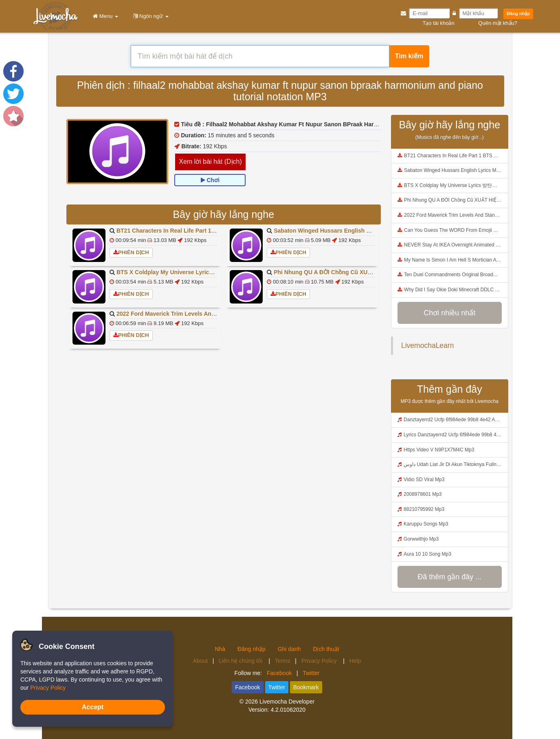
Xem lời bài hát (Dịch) (210, 162)
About (201, 661)
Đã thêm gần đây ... (449, 577)
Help (355, 661)
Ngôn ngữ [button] (149, 16)
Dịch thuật (326, 649)
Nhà (220, 649)
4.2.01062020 (288, 710)
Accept (93, 707)
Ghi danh (289, 649)
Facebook (279, 673)
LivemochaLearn (427, 345)
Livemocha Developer (287, 702)
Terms (283, 661)
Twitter (311, 673)
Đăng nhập (518, 13)
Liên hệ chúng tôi (241, 661)
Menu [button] (104, 16)
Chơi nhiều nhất (449, 313)
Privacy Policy (320, 661)
